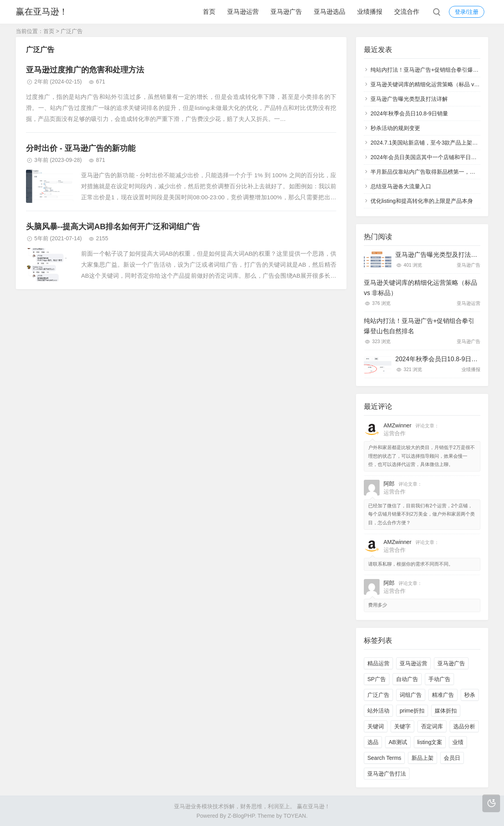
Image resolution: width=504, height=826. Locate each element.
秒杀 (470, 695)
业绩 (458, 742)
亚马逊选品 (330, 12)
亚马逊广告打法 (387, 774)
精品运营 (378, 663)
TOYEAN (295, 816)
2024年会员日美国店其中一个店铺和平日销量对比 (432, 157)
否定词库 (432, 726)
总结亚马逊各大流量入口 (401, 186)
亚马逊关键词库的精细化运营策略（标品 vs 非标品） (435, 84)
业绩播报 (370, 12)
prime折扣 (412, 711)
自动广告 (407, 679)
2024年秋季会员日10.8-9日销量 (409, 113)
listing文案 (430, 742)
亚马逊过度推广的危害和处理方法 (85, 70)
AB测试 (398, 742)
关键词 (376, 726)
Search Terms (384, 758)
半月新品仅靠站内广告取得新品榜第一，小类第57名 (434, 172)
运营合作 (395, 433)
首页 (209, 12)
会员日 (452, 758)
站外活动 (378, 711)
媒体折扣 (446, 711)
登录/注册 (467, 12)
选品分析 (464, 726)
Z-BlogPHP (241, 816)
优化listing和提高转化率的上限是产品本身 (422, 201)
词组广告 (411, 695)
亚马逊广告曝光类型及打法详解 (409, 99)
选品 (373, 742)
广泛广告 (378, 695)
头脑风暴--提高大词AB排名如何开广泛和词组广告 (113, 226)
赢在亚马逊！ (42, 12)
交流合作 (407, 12)
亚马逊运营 (243, 12)
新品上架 (422, 758)
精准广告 (443, 695)
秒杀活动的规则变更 (395, 128)
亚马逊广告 (286, 12)
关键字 (402, 726)
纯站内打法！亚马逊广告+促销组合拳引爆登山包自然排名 (419, 326)
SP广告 (377, 679)
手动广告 (439, 679)
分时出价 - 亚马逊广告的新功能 (81, 148)
